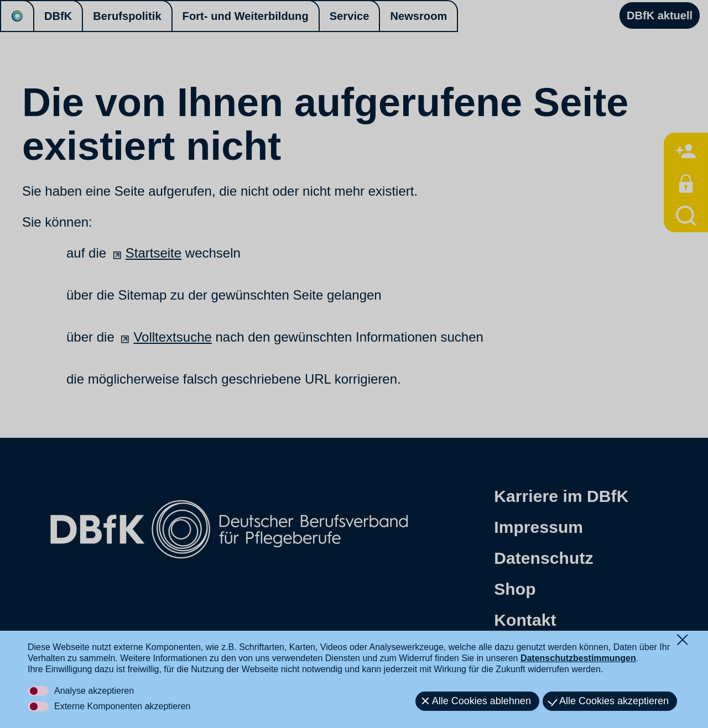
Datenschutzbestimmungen (578, 658)
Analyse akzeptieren (94, 691)
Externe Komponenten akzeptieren (122, 706)
